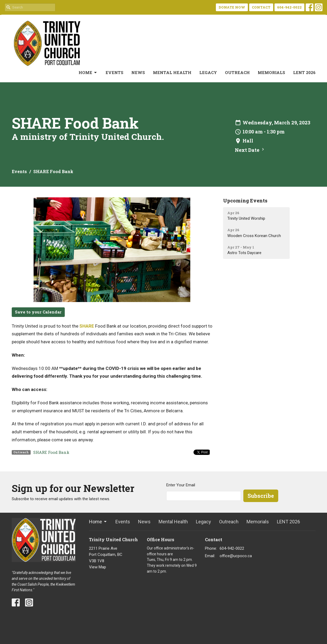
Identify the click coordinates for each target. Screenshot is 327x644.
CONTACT (261, 7)
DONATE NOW (232, 7)
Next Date (250, 150)
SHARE (87, 326)
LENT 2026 (304, 72)
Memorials (271, 72)
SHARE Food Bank (51, 452)
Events (114, 72)
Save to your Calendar (38, 312)
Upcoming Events (245, 201)
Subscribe (261, 496)
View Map (98, 567)
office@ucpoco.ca (236, 556)
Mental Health (172, 72)
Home (88, 73)
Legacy (208, 72)
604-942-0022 (289, 7)
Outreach (237, 72)
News (138, 72)
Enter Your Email (181, 485)
